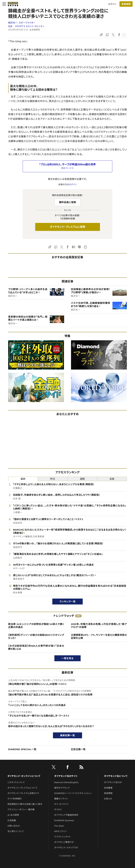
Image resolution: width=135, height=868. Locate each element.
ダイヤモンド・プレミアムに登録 (67, 227)
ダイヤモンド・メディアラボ (66, 848)
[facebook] (67, 768)
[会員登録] (126, 4)
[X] (54, 768)
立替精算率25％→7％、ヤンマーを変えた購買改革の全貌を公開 (99, 637)
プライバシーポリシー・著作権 (21, 810)
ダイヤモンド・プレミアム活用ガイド (23, 793)
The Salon (59, 826)
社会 (10, 26)
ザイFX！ (58, 810)
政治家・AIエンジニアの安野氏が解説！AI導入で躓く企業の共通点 (36, 626)
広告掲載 (12, 820)
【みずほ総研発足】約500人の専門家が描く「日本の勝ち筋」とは (36, 647)
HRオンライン (61, 831)
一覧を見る (68, 658)
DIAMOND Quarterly (64, 820)
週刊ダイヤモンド (62, 788)
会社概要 (108, 788)
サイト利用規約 (14, 799)
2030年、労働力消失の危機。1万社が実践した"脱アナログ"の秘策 (99, 626)
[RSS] (81, 768)
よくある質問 (13, 815)
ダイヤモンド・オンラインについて (24, 776)
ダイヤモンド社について (116, 776)
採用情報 (108, 793)
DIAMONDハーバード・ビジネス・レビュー (73, 793)
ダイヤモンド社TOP (113, 782)
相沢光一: (22, 23)
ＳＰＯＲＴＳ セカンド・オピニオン (30, 26)
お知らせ (108, 799)
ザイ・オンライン (62, 804)
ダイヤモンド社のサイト (66, 776)
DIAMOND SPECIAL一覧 (22, 749)
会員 (112, 479)
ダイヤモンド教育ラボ (64, 842)
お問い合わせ (14, 826)
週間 (82, 479)
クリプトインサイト (63, 837)
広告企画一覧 (78, 749)
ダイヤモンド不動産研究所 (66, 815)
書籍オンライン (61, 799)
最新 (23, 479)
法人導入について (16, 831)
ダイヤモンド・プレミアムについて (22, 788)
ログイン (112, 4)
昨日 (53, 479)
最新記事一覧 (67, 735)
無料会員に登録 (68, 202)
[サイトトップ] (13, 4)
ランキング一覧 (68, 602)
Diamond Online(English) (66, 782)
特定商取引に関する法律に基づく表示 (25, 804)
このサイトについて (16, 782)
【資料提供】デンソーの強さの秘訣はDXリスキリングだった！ (36, 637)
